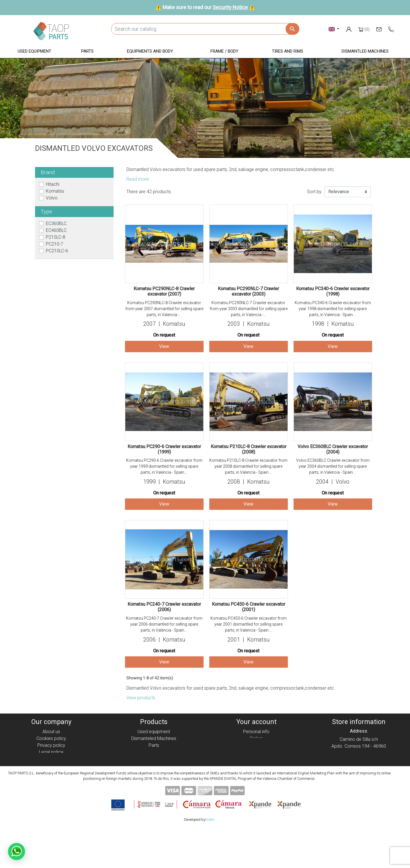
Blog (51, 779)
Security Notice (230, 7)
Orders (256, 738)
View (164, 346)
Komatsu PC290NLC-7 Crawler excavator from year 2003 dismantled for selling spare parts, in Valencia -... (249, 309)
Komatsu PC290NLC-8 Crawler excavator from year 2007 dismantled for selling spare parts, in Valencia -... (164, 309)
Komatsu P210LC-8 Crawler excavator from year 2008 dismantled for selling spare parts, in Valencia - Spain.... (248, 466)
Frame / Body (154, 759)
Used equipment (154, 732)
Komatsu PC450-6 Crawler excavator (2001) (249, 607)
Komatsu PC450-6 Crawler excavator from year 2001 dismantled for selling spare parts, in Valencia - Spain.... (249, 624)
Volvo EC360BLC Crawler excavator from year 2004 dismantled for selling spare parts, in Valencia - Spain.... (333, 466)
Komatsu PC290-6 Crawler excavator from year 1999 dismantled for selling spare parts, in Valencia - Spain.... (164, 466)
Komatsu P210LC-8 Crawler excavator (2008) (249, 449)
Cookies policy (51, 738)
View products (141, 698)
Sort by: (315, 192)
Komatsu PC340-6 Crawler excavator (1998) (333, 291)
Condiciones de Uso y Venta (51, 759)
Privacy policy (51, 745)
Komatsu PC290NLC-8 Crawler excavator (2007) (164, 291)
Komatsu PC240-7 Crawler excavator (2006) (164, 607)
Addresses (256, 752)
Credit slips (256, 745)
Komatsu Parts (154, 773)
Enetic (210, 859)
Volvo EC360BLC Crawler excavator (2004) (333, 449)
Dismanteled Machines (154, 738)
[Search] (205, 29)
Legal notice (51, 752)
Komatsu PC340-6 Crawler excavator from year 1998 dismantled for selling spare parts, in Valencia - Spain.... (333, 309)
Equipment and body (154, 752)
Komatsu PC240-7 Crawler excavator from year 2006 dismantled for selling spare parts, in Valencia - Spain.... (164, 624)
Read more (138, 179)
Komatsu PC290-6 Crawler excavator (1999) (164, 449)
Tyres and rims (154, 766)
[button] (34, 52)
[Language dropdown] (334, 29)
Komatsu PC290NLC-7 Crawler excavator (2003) (248, 291)
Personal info (256, 732)
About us (51, 732)
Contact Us (51, 773)
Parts (154, 745)
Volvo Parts (154, 779)
